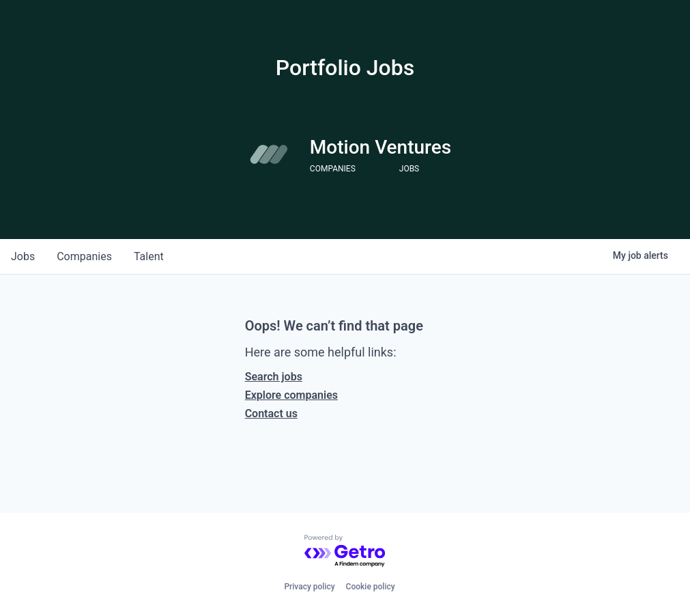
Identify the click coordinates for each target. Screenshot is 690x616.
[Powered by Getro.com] (345, 551)
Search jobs (274, 377)
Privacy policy (309, 587)
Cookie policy (371, 587)
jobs (23, 256)
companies (84, 256)
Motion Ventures (380, 147)
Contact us (271, 414)
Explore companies (291, 395)
